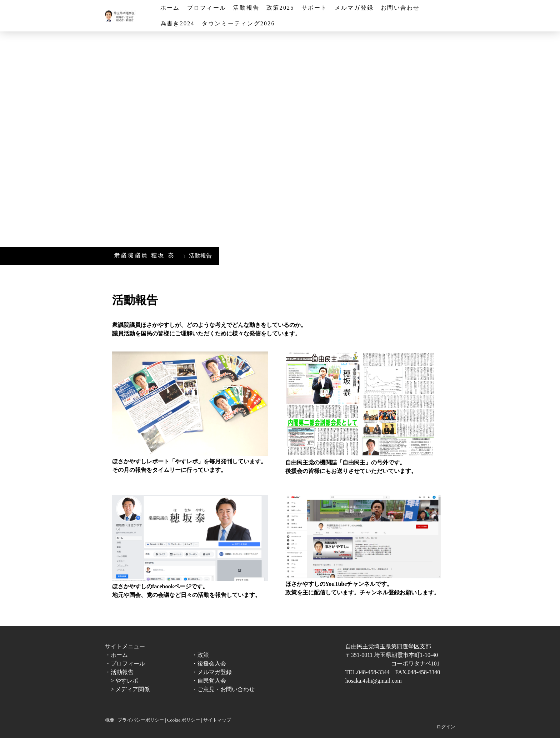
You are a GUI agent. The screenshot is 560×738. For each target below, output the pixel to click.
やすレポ (127, 681)
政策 (203, 655)
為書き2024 (177, 23)
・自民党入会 (209, 681)
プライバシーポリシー (141, 720)
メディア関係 (132, 689)
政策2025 (280, 8)
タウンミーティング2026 (238, 23)
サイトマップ (217, 720)
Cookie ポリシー (184, 720)
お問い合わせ (400, 8)
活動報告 (246, 8)
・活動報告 (119, 672)
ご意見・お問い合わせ (226, 689)
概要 (110, 720)
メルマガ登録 (354, 8)
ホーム (170, 8)
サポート (314, 8)
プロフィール (207, 8)
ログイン (446, 727)
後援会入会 (212, 664)
